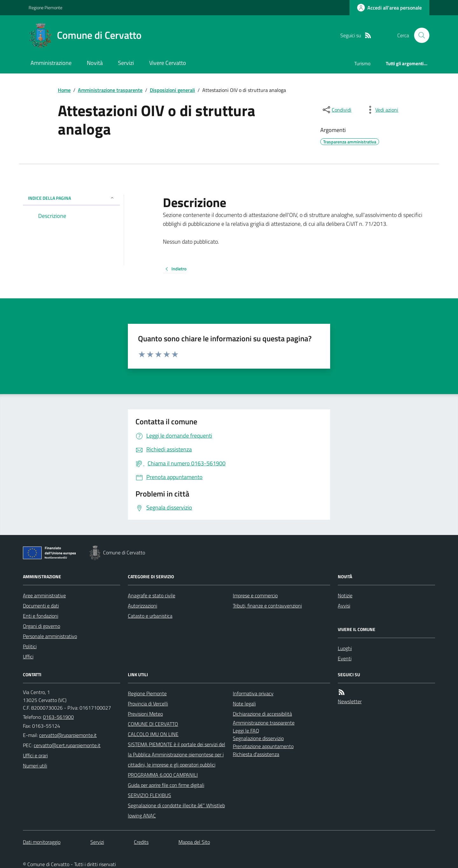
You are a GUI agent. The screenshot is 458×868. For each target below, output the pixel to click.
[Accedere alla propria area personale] (389, 8)
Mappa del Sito (194, 842)
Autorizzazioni (142, 606)
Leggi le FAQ (246, 731)
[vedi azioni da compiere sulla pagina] (382, 110)
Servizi (126, 63)
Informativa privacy (253, 693)
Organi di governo (42, 626)
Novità (95, 63)
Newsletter (350, 701)
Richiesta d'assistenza (256, 754)
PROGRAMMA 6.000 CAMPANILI (163, 775)
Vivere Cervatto (168, 63)
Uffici (28, 656)
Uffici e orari (35, 755)
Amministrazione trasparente (110, 90)
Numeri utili (35, 766)
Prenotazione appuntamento (263, 746)
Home (64, 90)
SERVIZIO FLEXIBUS (149, 795)
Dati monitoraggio (42, 842)
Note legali (244, 704)
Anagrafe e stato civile (152, 595)
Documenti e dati (41, 606)
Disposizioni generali (172, 90)
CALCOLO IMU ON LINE (153, 734)
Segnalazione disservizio (258, 738)
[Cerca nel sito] (419, 35)
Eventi (345, 658)
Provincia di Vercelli (148, 704)
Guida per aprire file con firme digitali (166, 785)
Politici (30, 646)
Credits (141, 842)
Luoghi (345, 648)
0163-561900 (58, 717)
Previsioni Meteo (145, 714)
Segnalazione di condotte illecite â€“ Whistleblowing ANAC (176, 810)
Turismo (362, 63)
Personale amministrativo (50, 636)
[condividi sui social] (337, 110)
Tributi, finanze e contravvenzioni (267, 606)
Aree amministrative (44, 595)
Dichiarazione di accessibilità (262, 714)
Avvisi (344, 606)
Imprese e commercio (255, 595)
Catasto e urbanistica (150, 616)
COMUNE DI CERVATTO (153, 724)
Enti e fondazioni (41, 616)
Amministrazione (51, 63)
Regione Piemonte (45, 7)
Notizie (345, 595)
